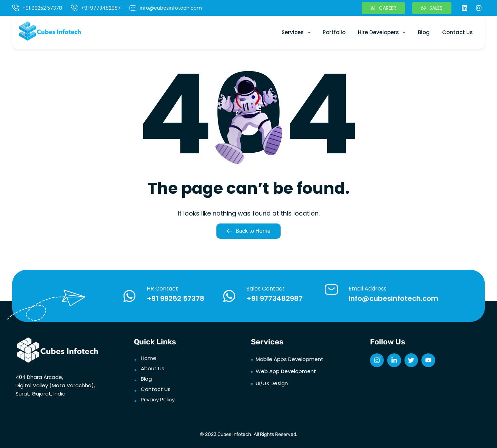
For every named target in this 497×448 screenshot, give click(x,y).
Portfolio (334, 32)
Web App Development (286, 371)
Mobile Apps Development (290, 359)
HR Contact (162, 289)
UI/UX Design (272, 383)
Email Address (368, 289)
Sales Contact (266, 289)
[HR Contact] (129, 296)
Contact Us (457, 32)
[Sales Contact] (229, 296)
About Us (153, 368)
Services (296, 32)
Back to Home (248, 231)
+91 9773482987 (275, 298)
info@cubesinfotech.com (393, 298)
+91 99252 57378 (176, 298)
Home (149, 358)
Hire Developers (382, 32)
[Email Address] (331, 289)
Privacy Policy (158, 399)
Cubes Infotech (234, 434)
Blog (424, 32)
